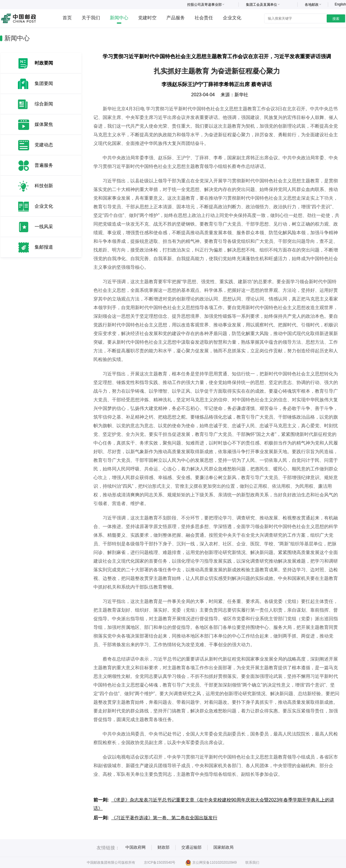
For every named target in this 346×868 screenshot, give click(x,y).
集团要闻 (44, 83)
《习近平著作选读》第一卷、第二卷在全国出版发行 (164, 818)
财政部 (163, 847)
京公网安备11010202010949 (211, 863)
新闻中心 (119, 18)
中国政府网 (136, 847)
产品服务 (176, 18)
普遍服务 (44, 165)
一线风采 (44, 227)
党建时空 (147, 18)
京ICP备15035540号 (160, 863)
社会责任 (204, 18)
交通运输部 (191, 847)
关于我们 (91, 18)
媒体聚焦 (44, 124)
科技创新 (44, 186)
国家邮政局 (223, 847)
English (340, 4)
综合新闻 (44, 104)
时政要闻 (44, 63)
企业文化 (232, 18)
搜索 (336, 19)
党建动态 (44, 145)
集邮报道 (44, 247)
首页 (67, 18)
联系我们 (252, 863)
